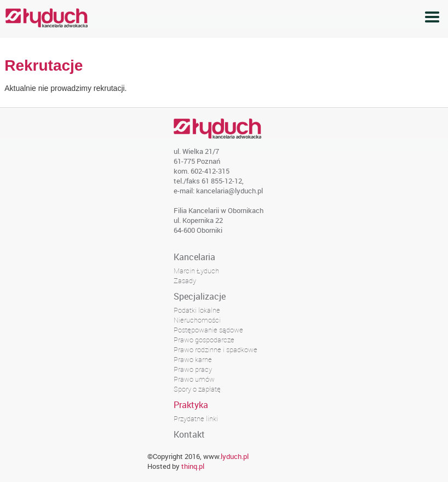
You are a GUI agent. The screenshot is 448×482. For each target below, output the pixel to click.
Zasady (185, 280)
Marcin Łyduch (196, 271)
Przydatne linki (196, 418)
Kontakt (189, 434)
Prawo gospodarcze (204, 340)
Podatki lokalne (197, 310)
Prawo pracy (193, 369)
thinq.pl (193, 466)
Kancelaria (194, 257)
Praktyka (191, 405)
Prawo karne (193, 359)
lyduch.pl (235, 456)
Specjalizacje (200, 296)
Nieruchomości (197, 320)
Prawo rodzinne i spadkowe (216, 349)
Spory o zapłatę (197, 389)
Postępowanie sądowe (208, 330)
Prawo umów (194, 379)
